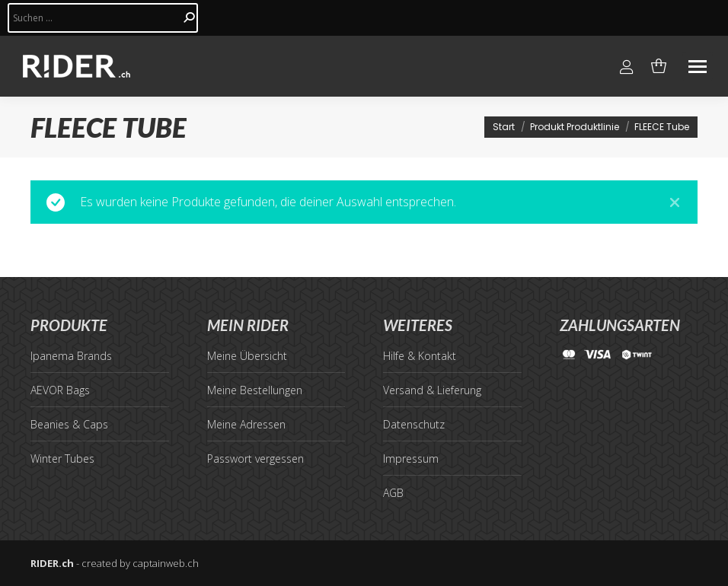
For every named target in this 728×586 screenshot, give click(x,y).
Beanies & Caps (69, 424)
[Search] (103, 18)
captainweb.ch (166, 563)
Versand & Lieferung (432, 390)
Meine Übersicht (247, 356)
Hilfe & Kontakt (420, 356)
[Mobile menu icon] (698, 67)
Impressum (411, 459)
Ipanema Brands (71, 356)
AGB (393, 493)
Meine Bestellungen (255, 390)
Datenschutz (414, 424)
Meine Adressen (246, 424)
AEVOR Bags (60, 390)
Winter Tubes (62, 459)
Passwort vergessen (255, 459)
